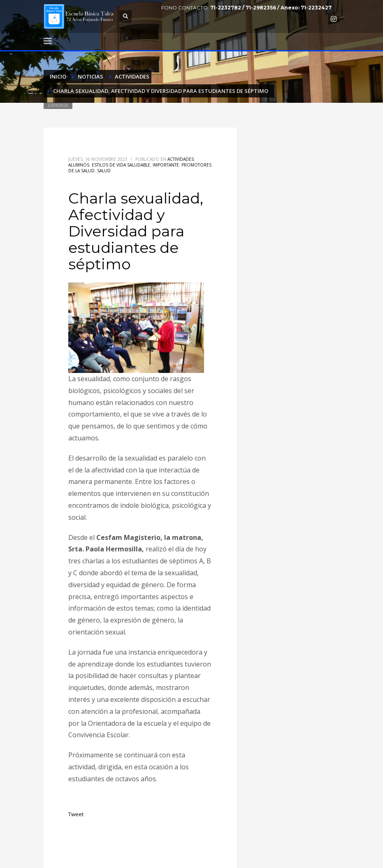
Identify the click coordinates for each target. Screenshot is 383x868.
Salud (104, 171)
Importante (166, 165)
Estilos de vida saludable (121, 165)
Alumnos (79, 165)
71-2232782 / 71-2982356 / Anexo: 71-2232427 (271, 8)
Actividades (181, 159)
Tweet (76, 814)
